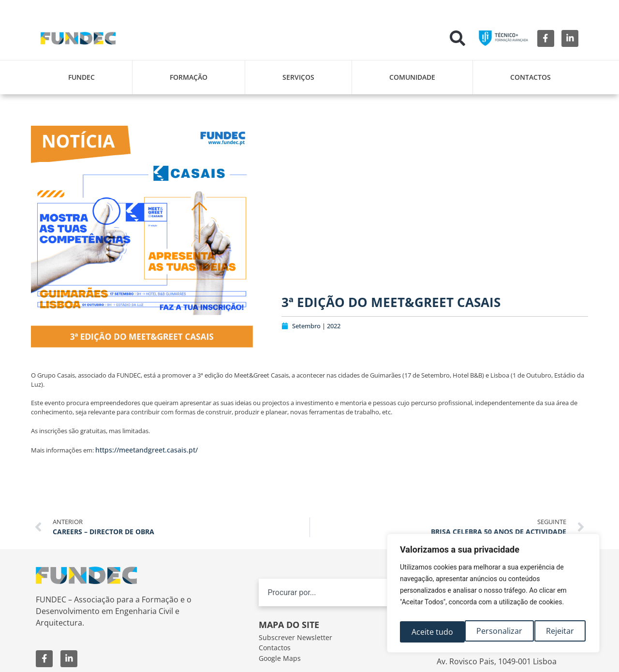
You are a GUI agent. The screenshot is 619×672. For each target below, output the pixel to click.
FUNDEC (81, 77)
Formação (189, 77)
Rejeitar (496, 632)
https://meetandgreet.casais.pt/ (147, 450)
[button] (457, 38)
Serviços (298, 77)
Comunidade (412, 77)
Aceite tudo (555, 632)
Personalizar (434, 632)
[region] (493, 596)
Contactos (531, 77)
